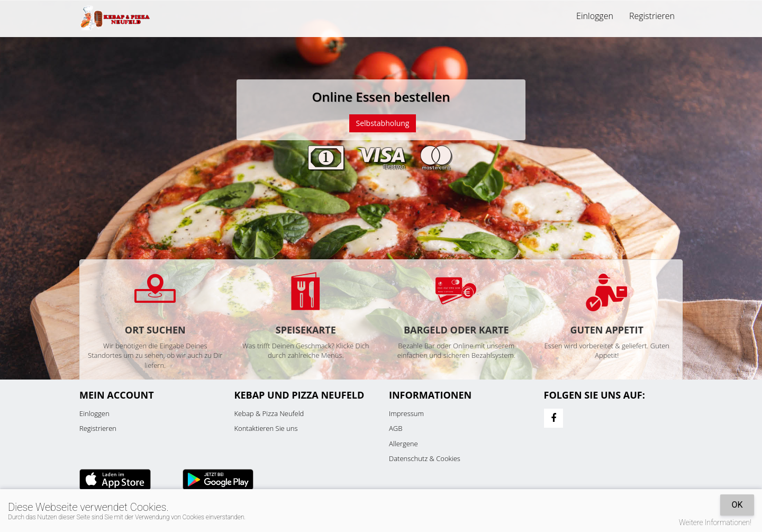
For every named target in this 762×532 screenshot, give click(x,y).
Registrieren (652, 16)
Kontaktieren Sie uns (266, 428)
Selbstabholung (383, 123)
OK (737, 505)
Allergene (403, 444)
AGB (396, 428)
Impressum (406, 413)
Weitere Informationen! (715, 522)
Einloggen (595, 16)
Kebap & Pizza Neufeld (269, 413)
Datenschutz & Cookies (425, 458)
